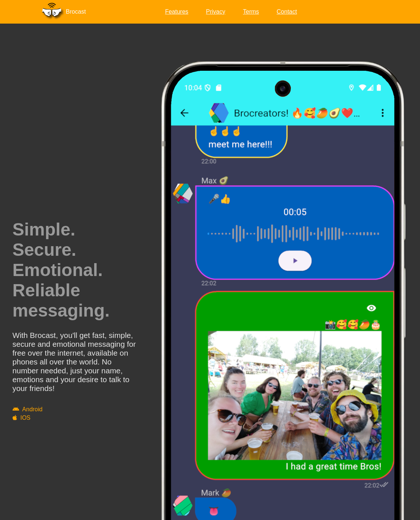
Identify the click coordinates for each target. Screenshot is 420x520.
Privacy (216, 12)
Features (177, 12)
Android (28, 409)
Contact (287, 12)
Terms (251, 12)
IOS (22, 418)
